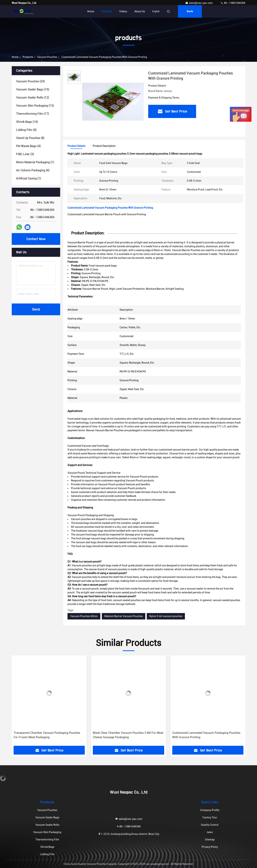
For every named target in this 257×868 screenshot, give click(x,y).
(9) (26, 130)
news (210, 832)
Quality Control (210, 825)
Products (107, 11)
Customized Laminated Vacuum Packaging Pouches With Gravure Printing (206, 735)
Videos (123, 11)
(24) (30, 81)
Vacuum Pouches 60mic (84, 616)
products (28, 57)
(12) (33, 98)
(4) (28, 146)
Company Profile (210, 810)
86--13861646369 (233, 3)
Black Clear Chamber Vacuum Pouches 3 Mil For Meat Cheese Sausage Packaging (128, 735)
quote (190, 11)
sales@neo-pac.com (199, 3)
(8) (30, 138)
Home (91, 11)
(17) (33, 114)
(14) (27, 122)
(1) (35, 162)
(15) (33, 89)
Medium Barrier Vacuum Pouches (124, 616)
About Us (140, 11)
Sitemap (210, 840)
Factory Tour (210, 817)
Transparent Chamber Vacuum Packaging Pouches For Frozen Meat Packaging (47, 735)
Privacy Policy (210, 847)
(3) (25, 154)
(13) (35, 106)
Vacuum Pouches (47, 57)
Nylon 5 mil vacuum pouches (166, 616)
